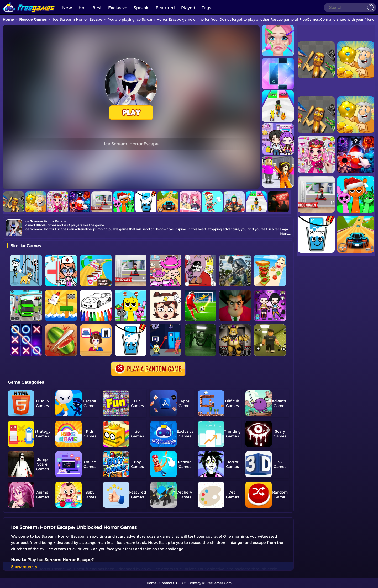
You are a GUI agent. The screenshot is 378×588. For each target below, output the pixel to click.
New (67, 8)
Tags (206, 8)
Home (8, 19)
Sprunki (141, 8)
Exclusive (118, 8)
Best (97, 8)
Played (188, 8)
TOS (183, 583)
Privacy (196, 583)
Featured (165, 8)
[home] (29, 2)
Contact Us (168, 583)
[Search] (350, 7)
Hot (82, 8)
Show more (25, 567)
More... (285, 234)
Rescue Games (33, 19)
